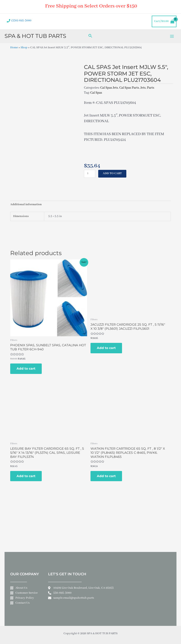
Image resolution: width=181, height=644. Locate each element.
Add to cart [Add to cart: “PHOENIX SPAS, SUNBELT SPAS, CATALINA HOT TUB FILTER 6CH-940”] (26, 368)
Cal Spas (96, 93)
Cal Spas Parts (129, 88)
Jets (143, 88)
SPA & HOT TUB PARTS (35, 36)
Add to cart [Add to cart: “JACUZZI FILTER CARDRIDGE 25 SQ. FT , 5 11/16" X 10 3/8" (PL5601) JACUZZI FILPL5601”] (106, 348)
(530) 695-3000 (21, 21)
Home (14, 48)
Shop (24, 48)
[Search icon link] (90, 36)
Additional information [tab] (26, 205)
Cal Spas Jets (109, 88)
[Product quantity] (90, 174)
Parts (151, 88)
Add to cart (112, 173)
